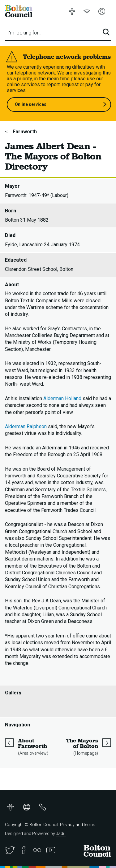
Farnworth (24, 132)
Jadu (61, 834)
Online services (61, 104)
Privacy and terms (78, 825)
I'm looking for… (24, 33)
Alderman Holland (62, 398)
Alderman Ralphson (26, 426)
